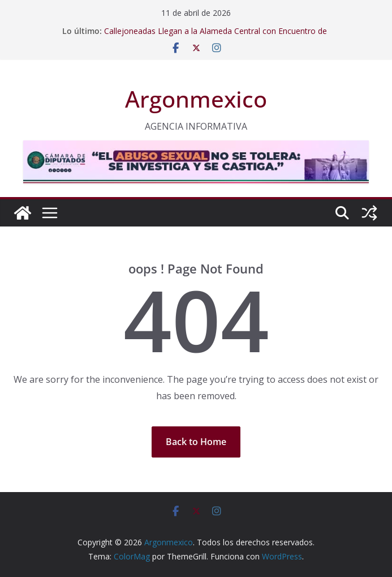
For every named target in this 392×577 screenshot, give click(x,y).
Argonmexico (196, 99)
